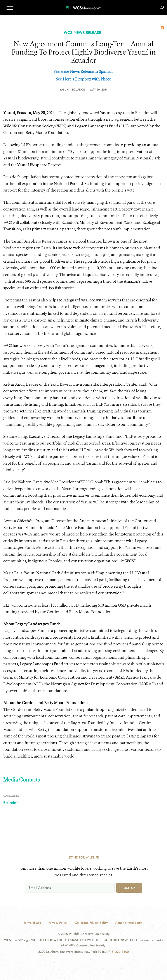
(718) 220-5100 (118, 952)
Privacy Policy (58, 923)
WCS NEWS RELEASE (82, 33)
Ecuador (11, 803)
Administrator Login (129, 923)
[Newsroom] (83, 5)
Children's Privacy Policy (91, 923)
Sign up (129, 888)
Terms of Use (32, 923)
